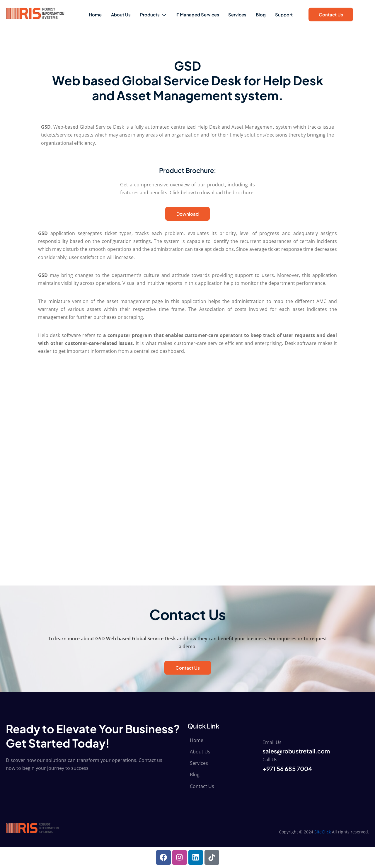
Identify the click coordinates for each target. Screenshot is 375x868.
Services (238, 15)
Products (149, 15)
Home (87, 15)
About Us (115, 15)
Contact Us (331, 15)
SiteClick (323, 832)
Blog (264, 15)
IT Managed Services (196, 15)
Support (290, 15)
